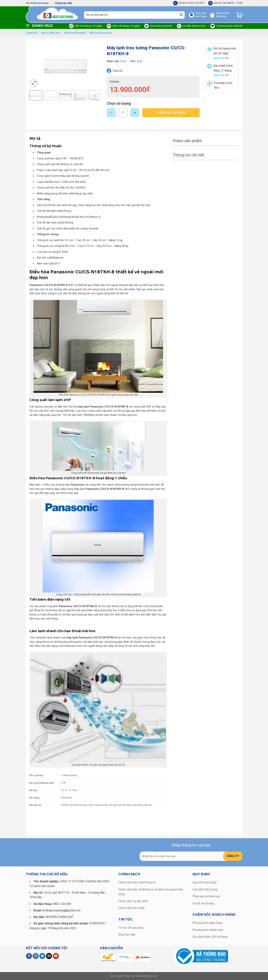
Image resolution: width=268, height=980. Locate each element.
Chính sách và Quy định (133, 901)
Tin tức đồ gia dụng (131, 928)
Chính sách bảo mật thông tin (137, 882)
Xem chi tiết (221, 58)
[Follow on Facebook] (29, 956)
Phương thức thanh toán (208, 930)
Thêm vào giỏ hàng (171, 113)
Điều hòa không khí (75, 33)
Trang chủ (32, 33)
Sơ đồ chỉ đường (203, 903)
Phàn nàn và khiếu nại (206, 896)
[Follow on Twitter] (42, 956)
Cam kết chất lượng (205, 889)
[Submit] (181, 15)
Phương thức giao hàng (207, 923)
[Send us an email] (49, 956)
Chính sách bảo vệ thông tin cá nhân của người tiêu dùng (151, 892)
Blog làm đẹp (127, 935)
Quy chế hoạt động (204, 882)
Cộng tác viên (64, 3)
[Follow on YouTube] (56, 956)
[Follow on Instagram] (36, 956)
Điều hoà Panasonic (101, 33)
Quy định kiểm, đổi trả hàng (210, 937)
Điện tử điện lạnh (51, 33)
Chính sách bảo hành (131, 908)
